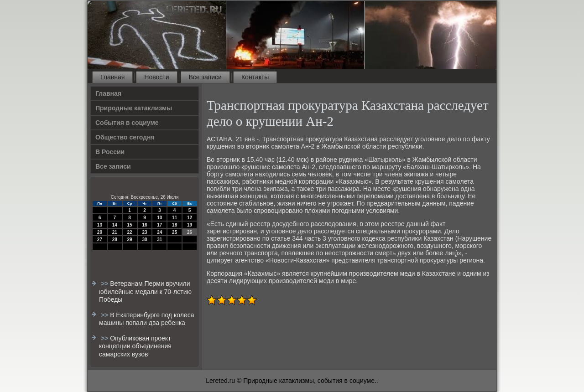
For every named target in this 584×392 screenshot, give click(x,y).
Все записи (205, 77)
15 (130, 225)
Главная (112, 77)
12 (190, 218)
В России (110, 152)
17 (159, 225)
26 (190, 232)
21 (115, 232)
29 (130, 240)
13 (100, 225)
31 (159, 240)
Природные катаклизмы (134, 108)
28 (115, 240)
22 (130, 232)
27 (100, 240)
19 (190, 225)
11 (175, 218)
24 (159, 232)
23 (144, 232)
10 (159, 218)
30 (144, 240)
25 (175, 232)
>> (105, 284)
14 (115, 225)
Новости (156, 77)
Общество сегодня (125, 137)
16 (144, 225)
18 (175, 225)
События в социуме (127, 123)
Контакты (255, 77)
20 (100, 232)
